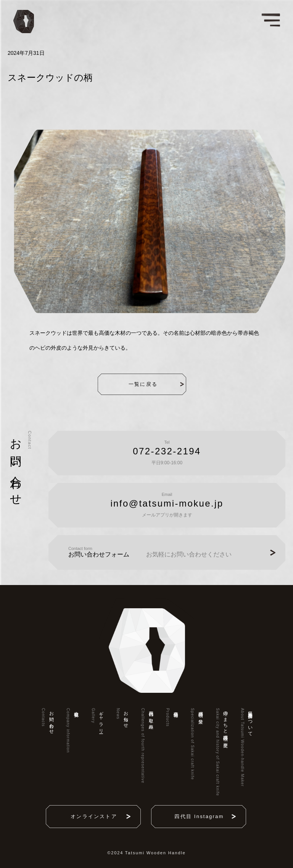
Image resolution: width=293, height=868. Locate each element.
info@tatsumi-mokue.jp (167, 503)
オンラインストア (96, 816)
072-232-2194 (167, 451)
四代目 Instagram (201, 816)
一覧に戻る (152, 384)
